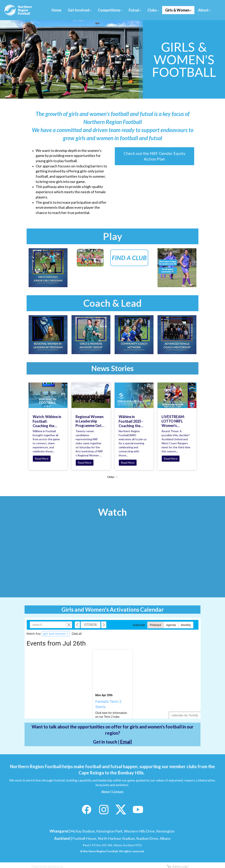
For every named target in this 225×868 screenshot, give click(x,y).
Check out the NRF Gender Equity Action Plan (154, 156)
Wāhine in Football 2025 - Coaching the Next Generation (132, 421)
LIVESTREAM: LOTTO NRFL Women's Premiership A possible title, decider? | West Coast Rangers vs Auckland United (176, 421)
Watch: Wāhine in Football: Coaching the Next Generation (47, 421)
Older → (112, 477)
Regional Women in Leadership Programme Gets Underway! (90, 421)
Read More (42, 459)
